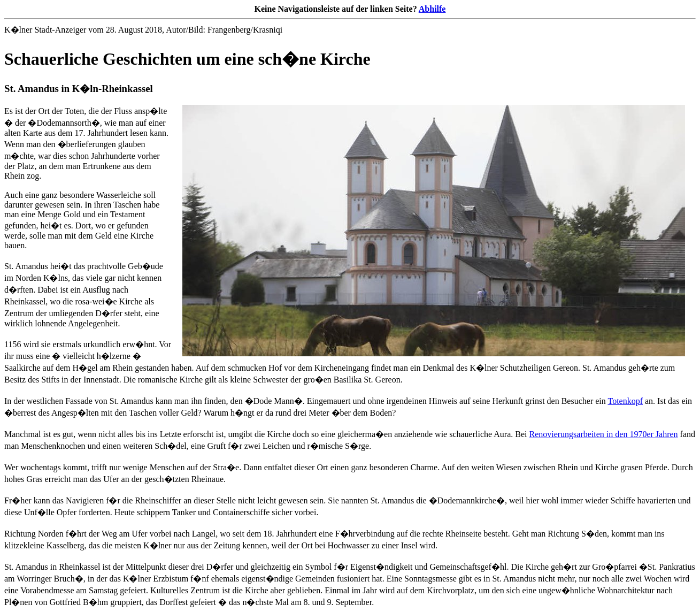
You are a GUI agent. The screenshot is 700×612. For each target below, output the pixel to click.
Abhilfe (432, 9)
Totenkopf (625, 401)
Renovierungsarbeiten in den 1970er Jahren (603, 434)
